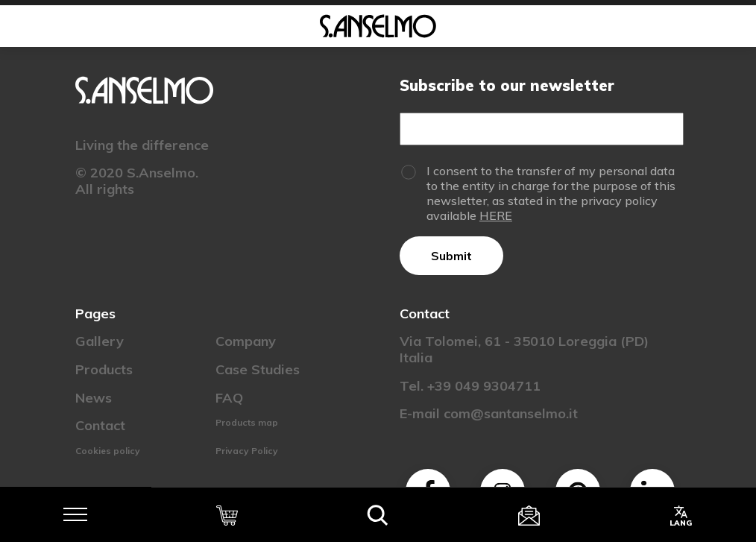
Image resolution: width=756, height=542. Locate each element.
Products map (247, 422)
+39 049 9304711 (484, 386)
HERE (496, 215)
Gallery (100, 341)
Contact (100, 425)
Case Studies (258, 369)
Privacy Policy (247, 451)
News (94, 398)
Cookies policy (108, 451)
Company (246, 341)
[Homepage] (378, 26)
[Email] (541, 129)
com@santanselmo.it (511, 413)
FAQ (229, 398)
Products (104, 369)
